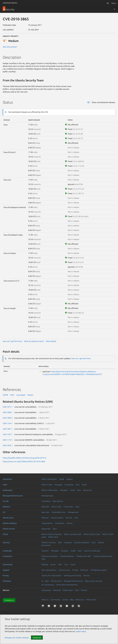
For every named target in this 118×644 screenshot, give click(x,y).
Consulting (69, 485)
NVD (12, 395)
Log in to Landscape (92, 551)
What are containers (50, 556)
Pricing (75, 570)
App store (45, 512)
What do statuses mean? (34, 341)
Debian (30, 395)
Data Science (58, 501)
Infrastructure (56, 581)
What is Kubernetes (50, 490)
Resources (87, 490)
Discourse (84, 570)
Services (69, 518)
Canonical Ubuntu (10, 3)
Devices (86, 576)
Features (45, 518)
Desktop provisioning (72, 576)
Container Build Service (103, 556)
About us (45, 600)
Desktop (45, 564)
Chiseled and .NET (84, 556)
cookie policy (81, 631)
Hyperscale (46, 529)
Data (47, 581)
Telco (77, 590)
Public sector (68, 590)
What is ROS (56, 507)
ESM (60, 542)
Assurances (46, 545)
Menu (114, 3)
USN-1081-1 (8, 429)
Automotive (46, 590)
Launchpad (21, 395)
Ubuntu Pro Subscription (51, 576)
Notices (101, 542)
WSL (60, 564)
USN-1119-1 (8, 440)
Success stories (57, 518)
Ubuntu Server (9, 529)
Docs (78, 485)
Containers (7, 556)
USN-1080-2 (8, 418)
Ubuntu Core (8, 518)
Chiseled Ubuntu (67, 556)
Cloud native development (67, 585)
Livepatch (68, 542)
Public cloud (53, 537)
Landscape (7, 551)
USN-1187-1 (8, 434)
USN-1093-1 (8, 445)
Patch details (51, 341)
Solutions (7, 581)
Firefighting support (99, 570)
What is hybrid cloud (92, 534)
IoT (4, 512)
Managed (58, 485)
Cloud (5, 534)
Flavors (70, 523)
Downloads (8, 564)
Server (53, 564)
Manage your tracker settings (17, 638)
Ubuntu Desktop (10, 523)
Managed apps (47, 496)
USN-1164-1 (8, 423)
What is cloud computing (52, 534)
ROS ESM (45, 507)
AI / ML (6, 501)
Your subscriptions (49, 570)
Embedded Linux (59, 512)
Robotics (7, 507)
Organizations (47, 523)
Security (6, 542)
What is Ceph (47, 485)
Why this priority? (10, 47)
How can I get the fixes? (12, 341)
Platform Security (49, 542)
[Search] (108, 3)
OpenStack (7, 479)
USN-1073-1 (8, 407)
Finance (84, 590)
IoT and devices (48, 585)
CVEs (93, 542)
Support (69, 479)
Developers (60, 523)
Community (68, 507)
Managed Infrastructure (73, 581)
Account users (64, 570)
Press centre (91, 600)
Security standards (82, 542)
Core (66, 564)
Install (62, 479)
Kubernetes (8, 490)
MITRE (5, 395)
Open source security (94, 581)
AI (42, 581)
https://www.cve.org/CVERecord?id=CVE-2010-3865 (24, 461)
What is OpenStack (49, 479)
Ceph (5, 485)
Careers (65, 600)
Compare (65, 551)
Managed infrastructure (13, 496)
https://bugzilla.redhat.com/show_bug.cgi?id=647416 (24, 458)
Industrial (57, 590)
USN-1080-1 (8, 412)
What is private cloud (73, 534)
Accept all (37, 638)
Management (73, 512)
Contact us (9, 600)
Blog (72, 600)
